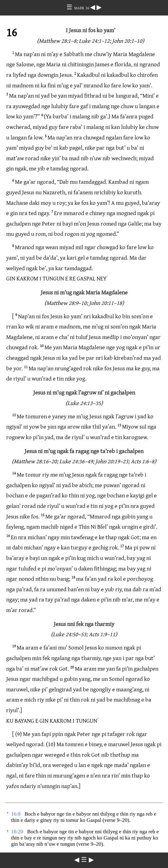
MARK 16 (82, 8)
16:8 (16, 814)
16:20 (17, 832)
